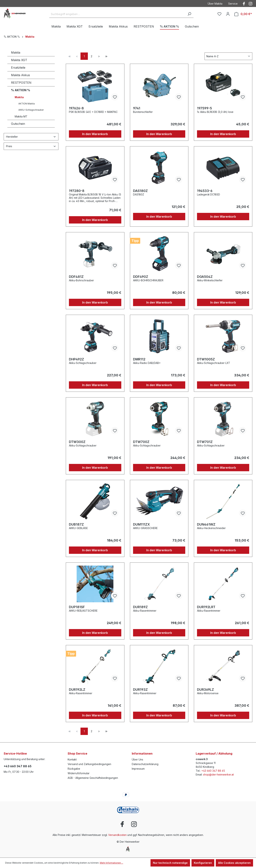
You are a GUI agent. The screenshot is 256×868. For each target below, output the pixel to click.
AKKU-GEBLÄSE (78, 528)
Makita (16, 52)
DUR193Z (140, 690)
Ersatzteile (18, 68)
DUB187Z (76, 524)
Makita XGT (19, 60)
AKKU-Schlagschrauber (31, 110)
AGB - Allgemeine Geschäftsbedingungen (93, 778)
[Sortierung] (228, 56)
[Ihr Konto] (228, 14)
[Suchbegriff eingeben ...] (117, 14)
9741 (137, 108)
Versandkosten (117, 835)
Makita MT (21, 116)
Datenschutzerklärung (145, 764)
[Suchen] (189, 14)
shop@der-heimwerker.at (218, 775)
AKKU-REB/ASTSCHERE (83, 611)
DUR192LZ (77, 690)
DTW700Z (141, 442)
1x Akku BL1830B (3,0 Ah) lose (215, 112)
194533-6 (205, 191)
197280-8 (77, 191)
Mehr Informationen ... (111, 863)
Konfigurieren (203, 863)
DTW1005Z (206, 359)
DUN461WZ (206, 524)
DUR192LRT (206, 607)
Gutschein (18, 124)
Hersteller (31, 137)
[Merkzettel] (219, 14)
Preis (31, 146)
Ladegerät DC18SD (208, 194)
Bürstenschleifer (143, 112)
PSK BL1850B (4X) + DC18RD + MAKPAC (93, 112)
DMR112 (139, 359)
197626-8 (76, 108)
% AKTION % (21, 90)
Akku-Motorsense (208, 693)
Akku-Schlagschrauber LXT (214, 363)
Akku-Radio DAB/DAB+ (147, 363)
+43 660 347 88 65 (18, 766)
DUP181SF (77, 607)
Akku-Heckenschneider (211, 528)
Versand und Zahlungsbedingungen (89, 764)
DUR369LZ (205, 690)
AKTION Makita (27, 104)
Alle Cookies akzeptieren (234, 863)
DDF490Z (141, 277)
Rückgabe (74, 769)
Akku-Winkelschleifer (210, 280)
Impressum (138, 769)
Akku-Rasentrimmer (145, 611)
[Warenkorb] (243, 14)
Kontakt (72, 759)
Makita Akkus (20, 75)
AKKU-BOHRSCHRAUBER (148, 280)
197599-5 (204, 108)
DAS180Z (140, 191)
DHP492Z (76, 359)
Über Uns (137, 759)
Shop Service (77, 753)
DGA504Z (205, 277)
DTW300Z (77, 442)
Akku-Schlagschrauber (83, 363)
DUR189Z (140, 607)
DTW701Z (205, 442)
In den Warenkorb (95, 134)
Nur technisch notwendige (170, 863)
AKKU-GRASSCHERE (145, 528)
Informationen (142, 753)
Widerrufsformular (79, 773)
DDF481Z (76, 277)
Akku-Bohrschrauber (81, 280)
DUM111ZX (141, 524)
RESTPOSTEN (21, 83)
